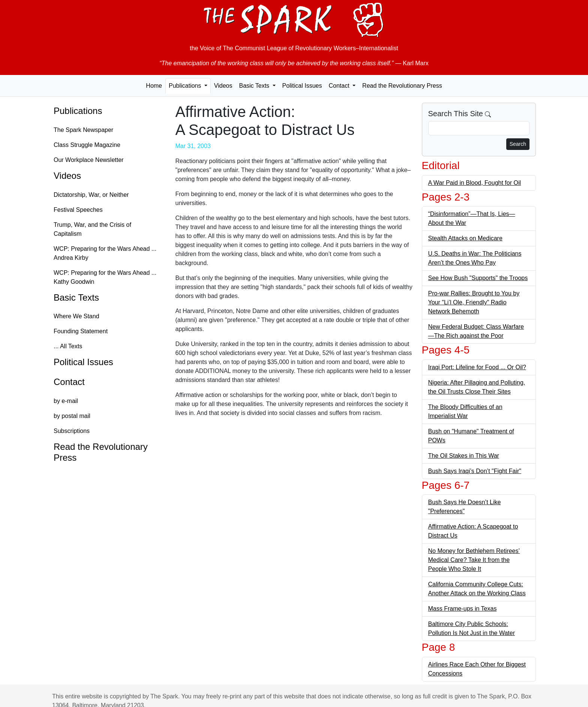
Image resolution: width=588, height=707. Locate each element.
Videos (223, 86)
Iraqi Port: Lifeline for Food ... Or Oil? (477, 367)
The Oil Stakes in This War (464, 456)
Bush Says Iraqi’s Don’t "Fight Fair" (475, 471)
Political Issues (302, 86)
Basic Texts (76, 297)
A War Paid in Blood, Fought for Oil (475, 183)
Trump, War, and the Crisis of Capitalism (92, 229)
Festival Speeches (78, 210)
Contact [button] (340, 86)
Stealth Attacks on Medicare (465, 238)
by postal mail (72, 416)
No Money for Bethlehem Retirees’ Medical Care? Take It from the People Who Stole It (474, 560)
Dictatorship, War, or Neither (91, 195)
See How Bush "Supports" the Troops (478, 278)
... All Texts (68, 346)
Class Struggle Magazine (87, 145)
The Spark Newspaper (83, 130)
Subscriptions (72, 431)
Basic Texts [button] (255, 86)
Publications (78, 111)
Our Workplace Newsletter (88, 160)
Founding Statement (81, 331)
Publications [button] (186, 86)
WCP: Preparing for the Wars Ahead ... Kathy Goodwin (105, 277)
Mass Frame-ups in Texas (463, 609)
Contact (69, 382)
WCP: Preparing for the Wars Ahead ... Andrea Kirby (105, 253)
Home (154, 86)
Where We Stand (76, 316)
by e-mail (66, 401)
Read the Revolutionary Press (402, 86)
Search (518, 144)
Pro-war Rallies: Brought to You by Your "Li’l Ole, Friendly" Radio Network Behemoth (474, 302)
